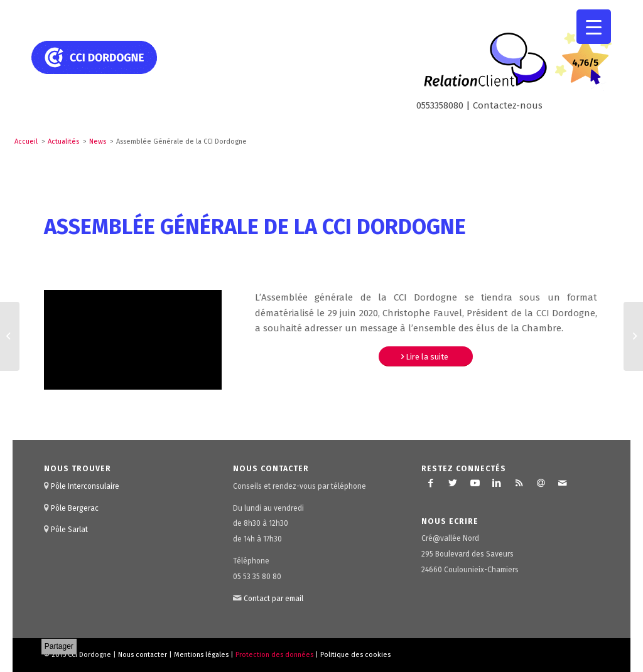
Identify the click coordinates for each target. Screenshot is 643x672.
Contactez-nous (508, 105)
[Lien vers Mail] (563, 483)
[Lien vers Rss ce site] (519, 483)
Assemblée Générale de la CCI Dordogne (255, 227)
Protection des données (274, 655)
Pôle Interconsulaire (85, 486)
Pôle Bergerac (75, 508)
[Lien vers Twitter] (453, 483)
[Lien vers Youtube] (475, 483)
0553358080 (440, 105)
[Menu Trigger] (594, 27)
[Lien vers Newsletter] (541, 483)
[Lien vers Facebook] (431, 483)
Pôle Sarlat (69, 530)
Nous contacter (143, 655)
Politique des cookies (355, 655)
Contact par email (273, 599)
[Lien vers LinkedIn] (497, 483)
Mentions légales (201, 655)
